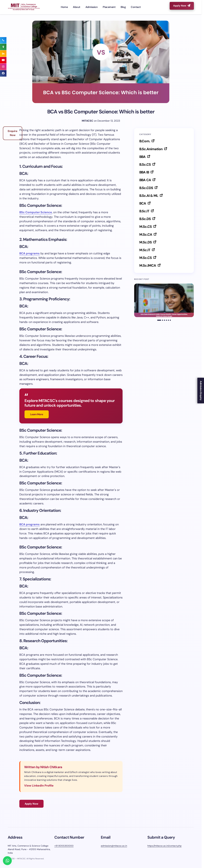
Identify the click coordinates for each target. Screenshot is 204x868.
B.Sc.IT (145, 211)
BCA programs (30, 253)
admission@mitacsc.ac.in (114, 846)
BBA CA (145, 180)
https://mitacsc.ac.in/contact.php (164, 846)
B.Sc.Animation (151, 149)
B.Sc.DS (145, 219)
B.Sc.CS (145, 165)
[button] (159, 320)
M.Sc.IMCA (148, 266)
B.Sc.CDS (147, 188)
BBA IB (144, 172)
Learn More (37, 414)
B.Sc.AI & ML (149, 196)
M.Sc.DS (146, 242)
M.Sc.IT (145, 250)
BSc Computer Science (36, 212)
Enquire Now (13, 133)
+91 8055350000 (64, 846)
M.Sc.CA (146, 235)
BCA (143, 203)
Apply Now (182, 6)
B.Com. (145, 141)
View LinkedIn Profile (39, 786)
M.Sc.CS (146, 227)
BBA (143, 157)
